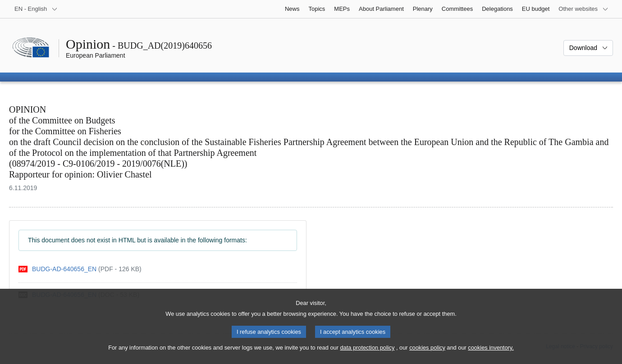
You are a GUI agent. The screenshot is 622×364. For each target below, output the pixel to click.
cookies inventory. (491, 355)
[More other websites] (583, 9)
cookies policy (427, 355)
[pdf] (80, 269)
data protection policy (367, 355)
